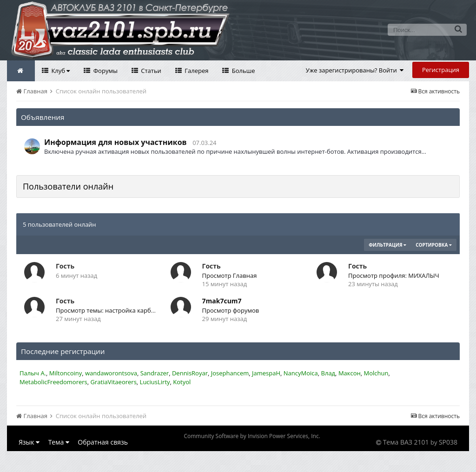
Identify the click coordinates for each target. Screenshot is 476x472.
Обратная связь (103, 442)
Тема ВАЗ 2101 (406, 442)
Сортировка (434, 245)
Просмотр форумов (231, 310)
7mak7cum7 (222, 301)
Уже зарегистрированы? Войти (355, 70)
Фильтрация (387, 245)
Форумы (105, 71)
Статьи (150, 71)
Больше (242, 71)
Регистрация (441, 70)
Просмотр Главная (230, 275)
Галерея (196, 71)
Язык (29, 442)
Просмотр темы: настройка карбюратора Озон (125, 310)
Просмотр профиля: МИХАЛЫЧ (394, 275)
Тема (59, 442)
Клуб (60, 71)
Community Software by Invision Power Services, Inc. (252, 436)
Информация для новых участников (116, 142)
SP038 (448, 442)
